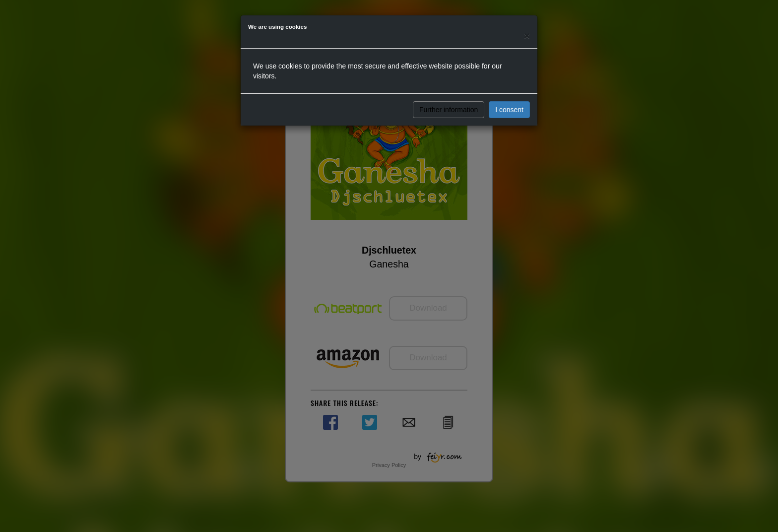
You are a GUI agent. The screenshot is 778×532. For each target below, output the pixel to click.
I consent (509, 110)
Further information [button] (449, 110)
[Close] (527, 35)
